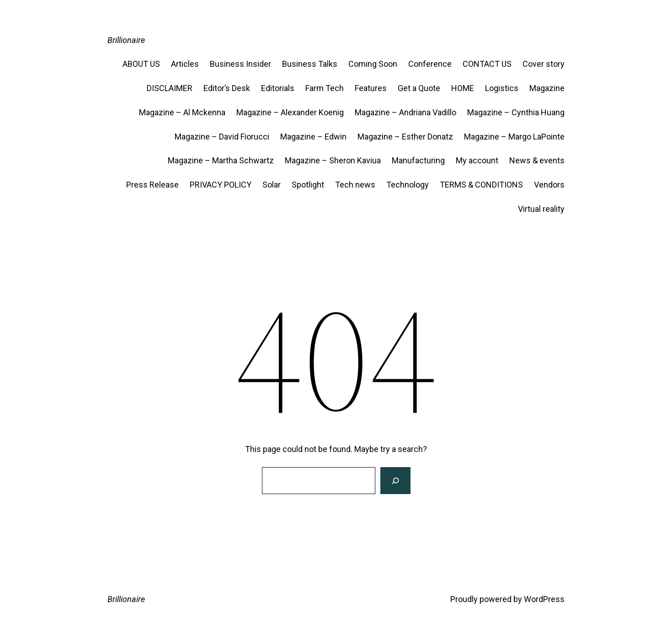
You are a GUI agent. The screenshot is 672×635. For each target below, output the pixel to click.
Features (371, 88)
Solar (272, 185)
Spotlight (308, 185)
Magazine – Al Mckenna (182, 112)
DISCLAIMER (170, 88)
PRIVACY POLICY (221, 185)
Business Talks (310, 64)
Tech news (355, 185)
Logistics (502, 88)
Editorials (278, 88)
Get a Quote (419, 88)
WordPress (544, 599)
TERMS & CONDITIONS (481, 185)
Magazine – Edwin (313, 137)
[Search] (395, 481)
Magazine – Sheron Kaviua (333, 160)
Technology (408, 185)
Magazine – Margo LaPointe (514, 137)
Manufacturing (418, 160)
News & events (537, 160)
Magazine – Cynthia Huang (516, 112)
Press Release (152, 185)
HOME (463, 88)
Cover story (544, 64)
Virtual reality (541, 209)
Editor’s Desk (227, 88)
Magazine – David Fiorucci (222, 137)
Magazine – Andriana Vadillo (405, 112)
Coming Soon (373, 64)
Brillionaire (126, 40)
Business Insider (240, 64)
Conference (430, 64)
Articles (185, 64)
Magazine (547, 88)
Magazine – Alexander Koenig (290, 112)
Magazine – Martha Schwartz (221, 160)
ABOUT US (141, 64)
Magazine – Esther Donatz (405, 137)
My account (477, 160)
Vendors (549, 185)
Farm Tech (325, 88)
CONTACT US (487, 64)
